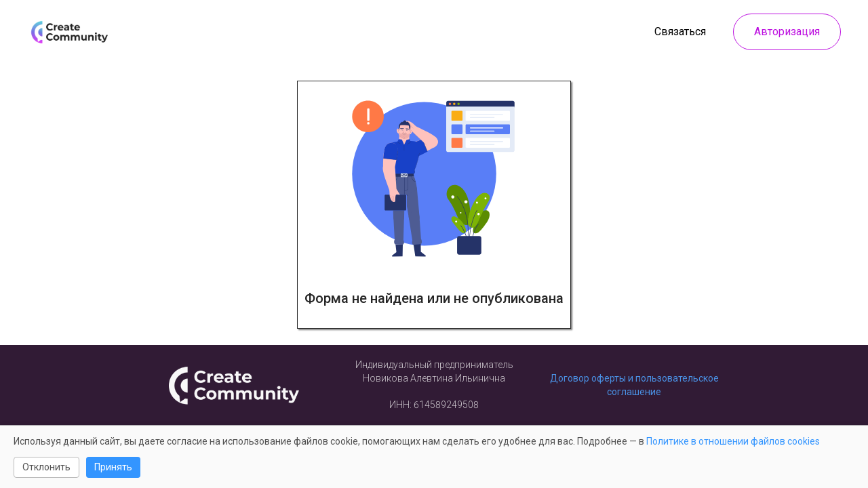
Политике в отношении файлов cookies (733, 441)
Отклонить (46, 467)
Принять (113, 467)
